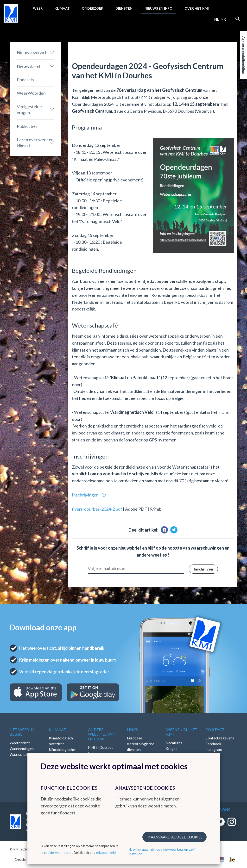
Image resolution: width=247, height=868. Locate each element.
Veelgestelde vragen (29, 109)
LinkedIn (212, 755)
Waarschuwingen (23, 754)
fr (224, 19)
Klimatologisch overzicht (61, 741)
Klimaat (62, 8)
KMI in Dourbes (101, 747)
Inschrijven (203, 569)
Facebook (213, 744)
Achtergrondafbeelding (244, 55)
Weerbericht (20, 743)
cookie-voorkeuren (58, 852)
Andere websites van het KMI (102, 734)
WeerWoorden (31, 93)
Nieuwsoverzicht (33, 52)
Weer (38, 8)
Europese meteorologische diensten (141, 744)
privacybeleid (106, 852)
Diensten (124, 8)
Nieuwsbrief (29, 66)
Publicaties (27, 126)
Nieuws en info (158, 8)
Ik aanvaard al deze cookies (174, 837)
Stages (172, 749)
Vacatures (174, 743)
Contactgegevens (220, 738)
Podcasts (25, 80)
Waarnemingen (22, 749)
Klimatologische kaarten (62, 752)
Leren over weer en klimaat (35, 143)
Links (132, 729)
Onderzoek (93, 8)
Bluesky (212, 761)
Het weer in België (22, 732)
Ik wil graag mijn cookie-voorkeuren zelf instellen (162, 851)
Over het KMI (197, 8)
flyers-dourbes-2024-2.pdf (97, 509)
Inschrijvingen (86, 495)
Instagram (214, 750)
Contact (215, 729)
